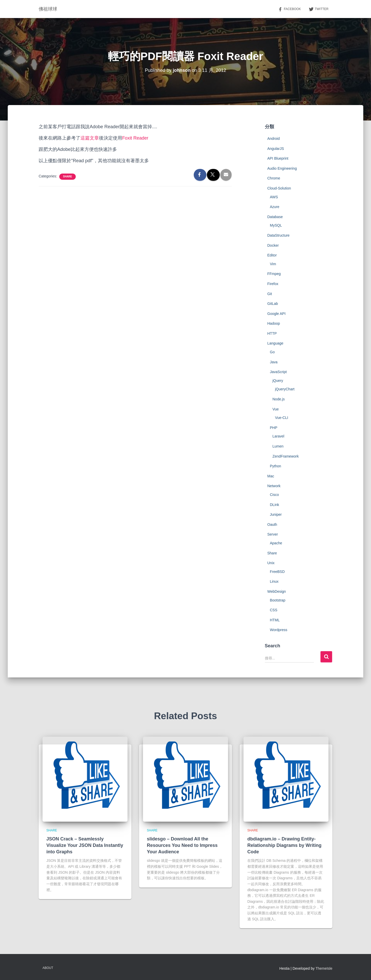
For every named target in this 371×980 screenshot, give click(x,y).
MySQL (276, 225)
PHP (274, 428)
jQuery (278, 381)
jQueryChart (285, 389)
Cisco (275, 495)
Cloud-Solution (279, 188)
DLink (275, 505)
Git (270, 294)
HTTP (272, 333)
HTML (275, 620)
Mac (271, 476)
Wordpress (279, 630)
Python (276, 466)
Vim (273, 264)
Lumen (278, 446)
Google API (277, 314)
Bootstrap (278, 600)
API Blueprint (278, 158)
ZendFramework (286, 456)
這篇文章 (90, 138)
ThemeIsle (324, 968)
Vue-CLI (282, 418)
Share (67, 177)
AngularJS (276, 149)
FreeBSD (277, 572)
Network (274, 486)
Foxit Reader (135, 138)
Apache (276, 543)
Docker (273, 245)
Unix (271, 563)
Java (274, 362)
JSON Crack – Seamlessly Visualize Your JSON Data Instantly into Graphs (85, 845)
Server (273, 534)
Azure (275, 207)
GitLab (273, 304)
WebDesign (277, 591)
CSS (274, 610)
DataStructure (279, 235)
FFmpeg (274, 274)
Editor (272, 255)
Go (272, 352)
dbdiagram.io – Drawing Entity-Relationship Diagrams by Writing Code (284, 845)
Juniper (276, 514)
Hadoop (274, 323)
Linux (274, 581)
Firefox (273, 284)
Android (274, 139)
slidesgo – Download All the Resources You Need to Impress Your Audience (182, 845)
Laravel (279, 436)
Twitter (319, 9)
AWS (274, 197)
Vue (276, 409)
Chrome (274, 178)
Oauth (272, 525)
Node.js (279, 399)
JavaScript (278, 372)
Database (275, 217)
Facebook (289, 9)
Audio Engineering (282, 168)
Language (275, 343)
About (48, 968)
